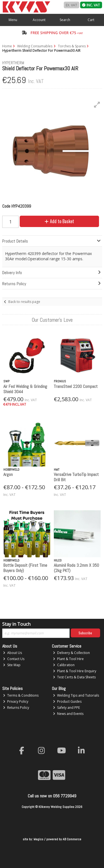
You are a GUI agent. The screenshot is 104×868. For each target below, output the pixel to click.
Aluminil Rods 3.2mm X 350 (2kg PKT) (76, 568)
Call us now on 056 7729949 (52, 796)
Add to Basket (59, 221)
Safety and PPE (66, 708)
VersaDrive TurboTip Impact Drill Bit (76, 477)
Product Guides (67, 701)
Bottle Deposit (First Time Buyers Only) (25, 568)
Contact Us (14, 659)
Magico (38, 839)
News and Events (68, 714)
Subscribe (85, 633)
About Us (12, 653)
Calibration (64, 665)
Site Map (12, 665)
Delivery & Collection (71, 653)
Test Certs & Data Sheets (74, 677)
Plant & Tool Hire (68, 659)
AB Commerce (72, 839)
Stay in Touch (16, 624)
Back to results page (24, 302)
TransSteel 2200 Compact (76, 386)
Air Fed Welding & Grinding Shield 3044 (25, 389)
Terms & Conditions (21, 695)
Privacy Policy (16, 701)
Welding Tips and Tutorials (76, 695)
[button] (97, 105)
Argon (8, 474)
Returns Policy (16, 708)
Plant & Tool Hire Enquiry (75, 671)
